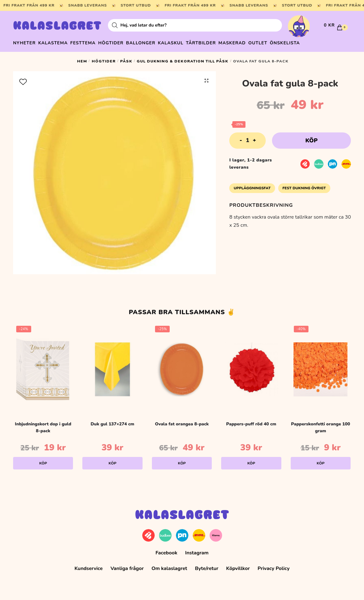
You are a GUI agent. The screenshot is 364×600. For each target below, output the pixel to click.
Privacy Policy (274, 566)
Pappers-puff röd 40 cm (251, 421)
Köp (311, 138)
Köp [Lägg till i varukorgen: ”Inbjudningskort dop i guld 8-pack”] (43, 460)
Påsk (126, 58)
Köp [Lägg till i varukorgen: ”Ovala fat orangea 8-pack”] (182, 460)
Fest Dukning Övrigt (304, 185)
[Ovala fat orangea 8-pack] (182, 366)
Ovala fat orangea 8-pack (182, 421)
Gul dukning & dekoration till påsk (182, 58)
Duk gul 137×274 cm (113, 421)
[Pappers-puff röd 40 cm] (251, 366)
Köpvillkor (238, 566)
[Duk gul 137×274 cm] (112, 366)
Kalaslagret (57, 27)
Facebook (166, 550)
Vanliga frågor (127, 566)
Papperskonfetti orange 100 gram (320, 424)
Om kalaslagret (169, 566)
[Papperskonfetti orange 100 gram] (321, 366)
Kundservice (89, 566)
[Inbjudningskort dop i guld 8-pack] (43, 366)
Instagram (197, 550)
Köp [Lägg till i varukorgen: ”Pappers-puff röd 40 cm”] (251, 460)
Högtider (104, 58)
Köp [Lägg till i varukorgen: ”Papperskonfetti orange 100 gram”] (320, 460)
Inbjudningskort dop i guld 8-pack (43, 424)
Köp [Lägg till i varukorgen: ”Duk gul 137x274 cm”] (112, 460)
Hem (82, 58)
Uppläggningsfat (252, 185)
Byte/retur (207, 566)
